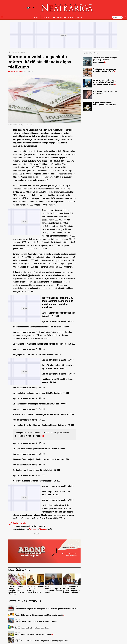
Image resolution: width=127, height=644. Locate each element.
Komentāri (45, 17)
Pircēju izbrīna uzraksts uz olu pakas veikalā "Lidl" (104, 70)
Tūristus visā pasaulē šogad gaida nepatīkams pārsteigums (105, 60)
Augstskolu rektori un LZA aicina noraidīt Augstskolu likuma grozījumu (72, 589)
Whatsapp (43, 529)
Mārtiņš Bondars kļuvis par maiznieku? (105, 92)
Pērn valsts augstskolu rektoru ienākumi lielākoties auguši (54, 589)
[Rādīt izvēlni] (2, 17)
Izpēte (53, 17)
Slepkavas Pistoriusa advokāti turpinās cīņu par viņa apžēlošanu (41, 641)
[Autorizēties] (125, 17)
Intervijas (36, 17)
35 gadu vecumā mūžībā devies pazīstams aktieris (104, 104)
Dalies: (37, 534)
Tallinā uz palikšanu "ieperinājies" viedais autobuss (36, 621)
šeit (42, 436)
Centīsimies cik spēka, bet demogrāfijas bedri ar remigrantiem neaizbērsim (45, 609)
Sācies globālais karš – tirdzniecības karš (32, 628)
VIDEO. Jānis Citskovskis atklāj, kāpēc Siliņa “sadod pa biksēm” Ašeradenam (104, 82)
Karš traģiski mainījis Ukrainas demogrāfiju (33, 634)
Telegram (33, 529)
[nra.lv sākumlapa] (31, 8)
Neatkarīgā (15, 52)
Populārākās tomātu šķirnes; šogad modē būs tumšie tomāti (39, 615)
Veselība (71, 17)
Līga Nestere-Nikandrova (16, 72)
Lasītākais (90, 53)
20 (52, 634)
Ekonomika (80, 17)
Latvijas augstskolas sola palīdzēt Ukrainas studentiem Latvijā (35, 589)
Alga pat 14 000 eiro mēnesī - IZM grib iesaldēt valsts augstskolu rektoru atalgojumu (16, 590)
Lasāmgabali (61, 17)
